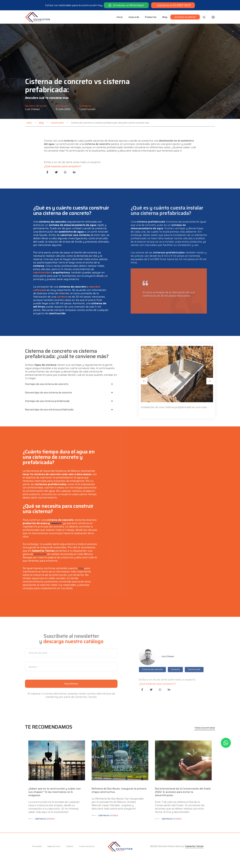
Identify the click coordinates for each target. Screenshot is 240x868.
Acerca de (134, 17)
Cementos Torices (194, 846)
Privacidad (37, 846)
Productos (151, 17)
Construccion (57, 123)
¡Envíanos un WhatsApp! (126, 5)
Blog (165, 17)
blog (81, 568)
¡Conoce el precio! (185, 17)
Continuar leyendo (45, 819)
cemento (56, 523)
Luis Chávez (32, 109)
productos (40, 554)
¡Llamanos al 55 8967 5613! (173, 5)
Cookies (70, 846)
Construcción (87, 109)
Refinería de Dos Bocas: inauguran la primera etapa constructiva (119, 790)
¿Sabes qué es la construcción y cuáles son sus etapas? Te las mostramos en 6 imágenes (54, 792)
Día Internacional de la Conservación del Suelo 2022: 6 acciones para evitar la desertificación (183, 792)
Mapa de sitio (54, 846)
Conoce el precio (87, 846)
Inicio (120, 17)
